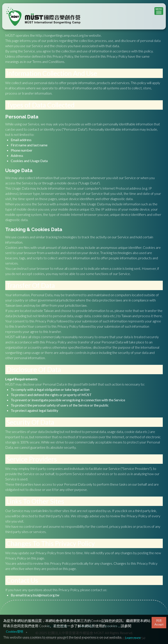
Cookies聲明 (15, 631)
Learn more (133, 638)
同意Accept (159, 622)
